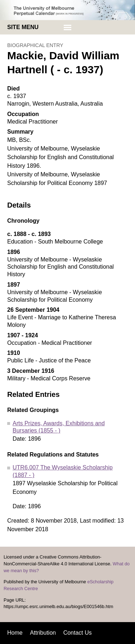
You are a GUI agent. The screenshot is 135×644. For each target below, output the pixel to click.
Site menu (23, 27)
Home (15, 633)
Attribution (43, 633)
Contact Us (78, 633)
